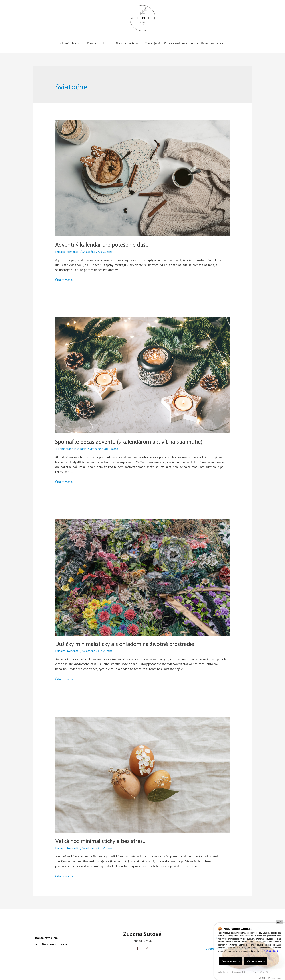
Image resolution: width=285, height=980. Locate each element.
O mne (92, 43)
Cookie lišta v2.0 (260, 972)
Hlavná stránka (70, 43)
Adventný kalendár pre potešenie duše (102, 245)
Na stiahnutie (125, 43)
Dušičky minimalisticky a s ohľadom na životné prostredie (125, 644)
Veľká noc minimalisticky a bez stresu (100, 841)
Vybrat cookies (256, 961)
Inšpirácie (81, 449)
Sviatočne (90, 252)
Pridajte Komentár (68, 252)
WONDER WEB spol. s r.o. (270, 978)
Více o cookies (271, 951)
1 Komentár (63, 449)
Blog (106, 43)
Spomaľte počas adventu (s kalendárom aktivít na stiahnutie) (129, 442)
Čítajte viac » (64, 280)
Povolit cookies (230, 961)
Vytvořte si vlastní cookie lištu (232, 972)
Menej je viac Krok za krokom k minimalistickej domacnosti (185, 43)
